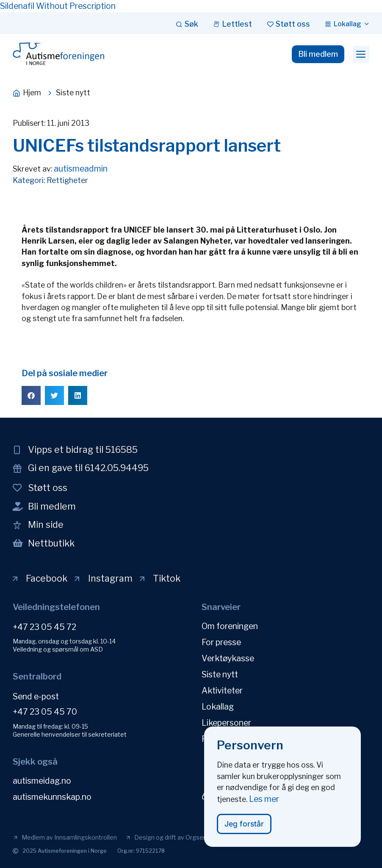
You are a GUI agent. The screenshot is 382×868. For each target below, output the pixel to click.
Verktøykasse (228, 658)
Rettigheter (67, 180)
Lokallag (218, 707)
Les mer (264, 803)
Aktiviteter (222, 691)
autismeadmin (81, 169)
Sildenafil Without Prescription (58, 6)
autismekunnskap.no (52, 797)
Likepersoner (226, 723)
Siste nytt (220, 674)
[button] (361, 54)
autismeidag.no (42, 781)
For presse (221, 642)
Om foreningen (230, 626)
